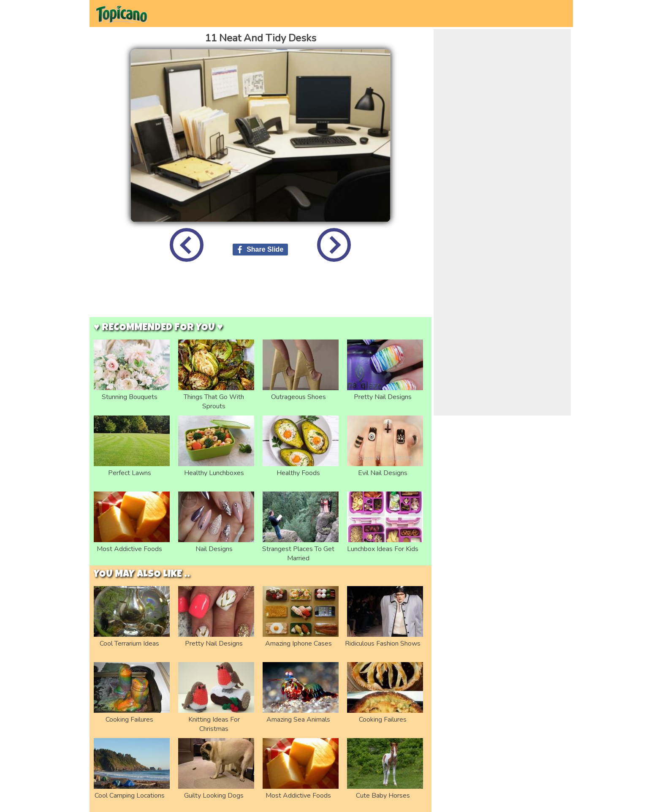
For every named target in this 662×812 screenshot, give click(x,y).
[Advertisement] (260, 296)
